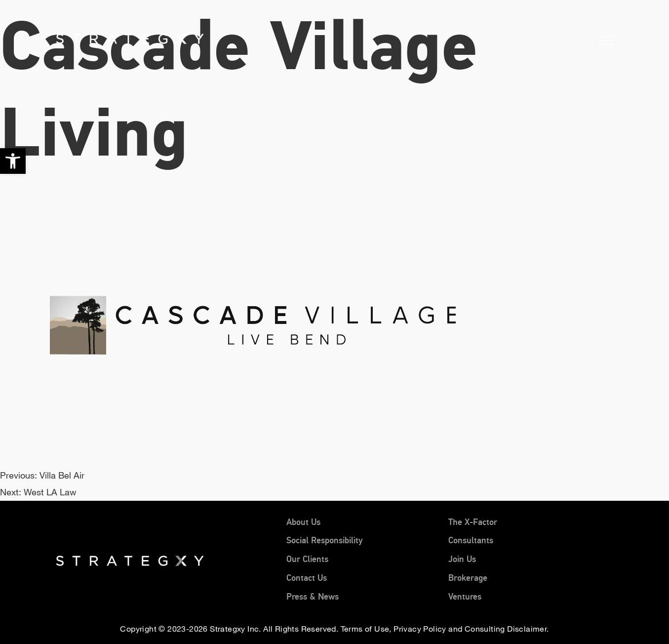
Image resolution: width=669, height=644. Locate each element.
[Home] (78, 38)
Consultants (471, 540)
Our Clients (307, 559)
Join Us (462, 559)
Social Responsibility (324, 540)
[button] (13, 161)
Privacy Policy (420, 628)
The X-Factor (473, 522)
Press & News (313, 597)
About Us (303, 522)
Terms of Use (365, 628)
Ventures (465, 597)
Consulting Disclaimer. (507, 628)
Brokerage (468, 578)
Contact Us (307, 578)
